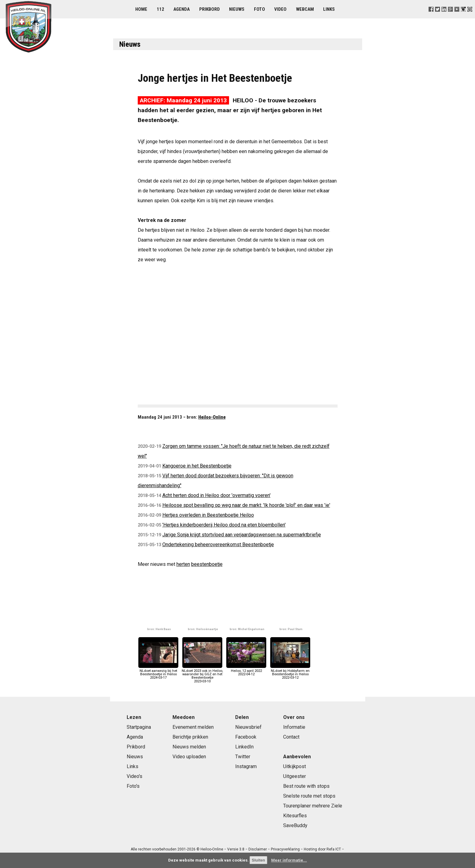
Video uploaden (189, 757)
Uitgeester (295, 776)
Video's (135, 776)
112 (160, 9)
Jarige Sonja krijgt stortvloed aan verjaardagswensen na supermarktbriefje (242, 535)
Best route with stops (306, 786)
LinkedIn (244, 747)
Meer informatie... (289, 860)
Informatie (294, 727)
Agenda (182, 9)
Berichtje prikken (190, 737)
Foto (259, 9)
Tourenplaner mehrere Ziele (313, 806)
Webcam (305, 9)
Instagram (246, 766)
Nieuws (237, 9)
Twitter (243, 757)
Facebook (246, 737)
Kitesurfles (295, 816)
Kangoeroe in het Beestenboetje (197, 466)
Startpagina (139, 727)
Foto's (133, 786)
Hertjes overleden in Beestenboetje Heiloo (208, 515)
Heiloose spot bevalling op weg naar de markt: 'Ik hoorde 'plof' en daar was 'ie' (246, 505)
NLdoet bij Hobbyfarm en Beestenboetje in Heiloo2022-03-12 (290, 673)
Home (141, 9)
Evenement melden (193, 727)
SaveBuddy (295, 825)
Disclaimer (258, 849)
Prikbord (210, 9)
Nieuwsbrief (248, 727)
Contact (291, 737)
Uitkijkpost (295, 766)
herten (183, 564)
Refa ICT (334, 849)
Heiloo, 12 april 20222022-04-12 (246, 671)
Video (280, 9)
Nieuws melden (189, 747)
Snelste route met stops (309, 796)
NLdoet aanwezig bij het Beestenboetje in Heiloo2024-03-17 (158, 673)
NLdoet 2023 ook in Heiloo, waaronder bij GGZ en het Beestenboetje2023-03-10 (202, 674)
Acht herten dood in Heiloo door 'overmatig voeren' (216, 495)
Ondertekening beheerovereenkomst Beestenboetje (218, 544)
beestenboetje (207, 564)
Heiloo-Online (212, 417)
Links (329, 9)
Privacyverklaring (285, 849)
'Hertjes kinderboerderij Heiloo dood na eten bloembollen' (224, 525)
